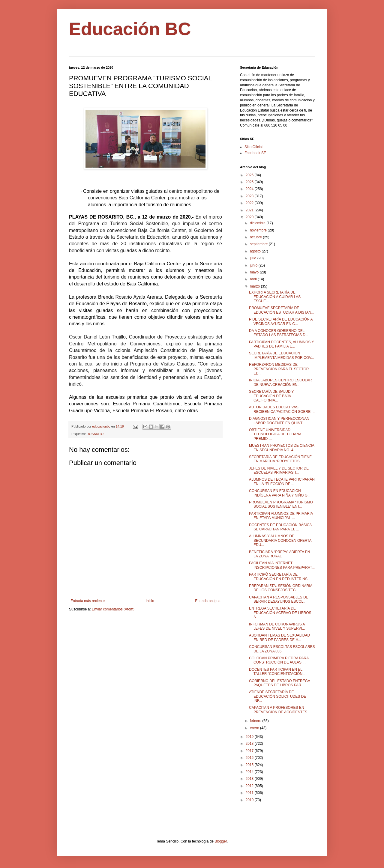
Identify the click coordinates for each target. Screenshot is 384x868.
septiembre (259, 244)
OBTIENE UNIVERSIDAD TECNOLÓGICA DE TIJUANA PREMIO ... (275, 434)
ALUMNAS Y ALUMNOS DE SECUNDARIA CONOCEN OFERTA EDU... (280, 540)
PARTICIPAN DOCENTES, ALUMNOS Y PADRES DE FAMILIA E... (281, 344)
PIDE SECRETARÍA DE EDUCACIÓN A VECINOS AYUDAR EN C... (281, 321)
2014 (250, 772)
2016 (250, 758)
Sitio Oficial (253, 147)
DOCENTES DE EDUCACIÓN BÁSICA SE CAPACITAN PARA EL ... (280, 527)
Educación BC (130, 29)
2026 (250, 175)
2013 (250, 779)
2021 (250, 210)
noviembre (259, 230)
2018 (250, 744)
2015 (250, 765)
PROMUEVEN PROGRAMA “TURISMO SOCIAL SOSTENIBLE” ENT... (281, 504)
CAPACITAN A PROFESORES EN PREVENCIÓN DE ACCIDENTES (278, 710)
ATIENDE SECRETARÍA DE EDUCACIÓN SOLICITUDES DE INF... (277, 696)
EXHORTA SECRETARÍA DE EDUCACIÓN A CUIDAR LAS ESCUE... (275, 297)
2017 (250, 751)
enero (255, 728)
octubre (256, 237)
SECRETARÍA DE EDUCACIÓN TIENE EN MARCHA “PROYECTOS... (280, 459)
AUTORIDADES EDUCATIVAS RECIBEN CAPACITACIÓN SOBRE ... (282, 409)
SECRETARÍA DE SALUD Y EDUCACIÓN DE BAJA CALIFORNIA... (271, 396)
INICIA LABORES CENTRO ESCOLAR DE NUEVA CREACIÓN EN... (280, 382)
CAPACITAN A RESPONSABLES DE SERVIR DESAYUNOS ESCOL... (279, 599)
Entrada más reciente (88, 601)
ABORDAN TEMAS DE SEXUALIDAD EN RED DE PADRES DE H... (279, 637)
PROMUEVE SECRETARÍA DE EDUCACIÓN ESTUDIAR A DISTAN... (282, 310)
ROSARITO (95, 434)
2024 (250, 189)
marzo (255, 286)
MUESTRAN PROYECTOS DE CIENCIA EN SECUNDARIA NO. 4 (282, 448)
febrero (256, 721)
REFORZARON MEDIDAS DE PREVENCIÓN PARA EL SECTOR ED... (279, 369)
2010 (250, 800)
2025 (250, 182)
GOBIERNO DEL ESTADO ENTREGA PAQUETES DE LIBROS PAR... (279, 683)
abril (254, 279)
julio (254, 258)
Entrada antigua (208, 601)
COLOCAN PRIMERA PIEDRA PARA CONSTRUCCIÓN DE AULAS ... (279, 660)
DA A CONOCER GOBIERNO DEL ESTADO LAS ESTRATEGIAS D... (279, 333)
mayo (255, 272)
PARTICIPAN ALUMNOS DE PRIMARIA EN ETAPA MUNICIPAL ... (281, 516)
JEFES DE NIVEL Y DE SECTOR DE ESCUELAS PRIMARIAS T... (279, 470)
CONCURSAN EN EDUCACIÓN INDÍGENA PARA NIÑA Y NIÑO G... (280, 493)
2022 (250, 203)
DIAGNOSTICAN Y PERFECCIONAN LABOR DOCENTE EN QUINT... (279, 421)
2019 (250, 737)
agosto (256, 251)
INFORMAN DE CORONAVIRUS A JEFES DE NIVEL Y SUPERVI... (277, 626)
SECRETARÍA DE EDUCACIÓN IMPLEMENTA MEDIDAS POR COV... (282, 355)
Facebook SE (255, 153)
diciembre (258, 223)
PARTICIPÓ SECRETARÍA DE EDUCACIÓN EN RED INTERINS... (280, 577)
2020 (250, 217)
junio (254, 265)
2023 (250, 196)
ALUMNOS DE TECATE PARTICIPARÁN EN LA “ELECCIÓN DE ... (282, 482)
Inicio (150, 601)
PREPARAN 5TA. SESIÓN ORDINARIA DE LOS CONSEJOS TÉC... (281, 588)
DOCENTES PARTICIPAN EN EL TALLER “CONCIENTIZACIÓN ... (278, 672)
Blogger (221, 841)
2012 (250, 786)
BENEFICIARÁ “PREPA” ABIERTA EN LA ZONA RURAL (279, 554)
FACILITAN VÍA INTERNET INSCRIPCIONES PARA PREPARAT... (282, 565)
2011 (250, 793)
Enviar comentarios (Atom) (113, 609)
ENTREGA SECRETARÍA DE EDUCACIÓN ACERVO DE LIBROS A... (280, 613)
